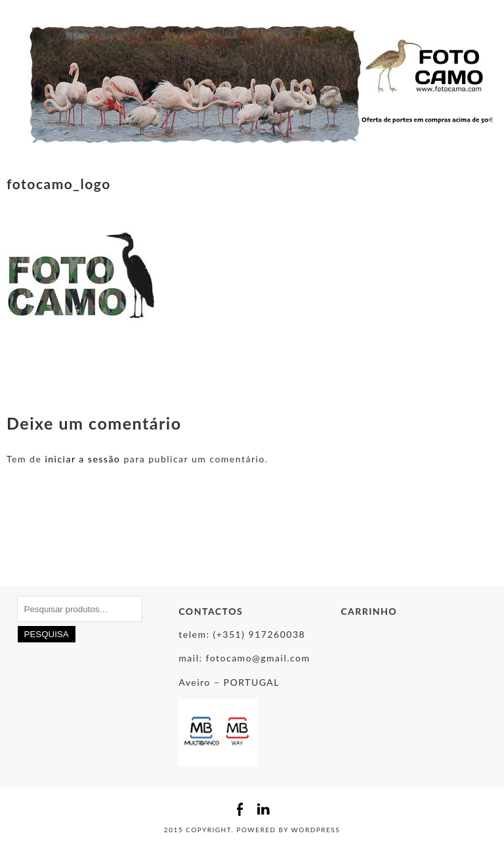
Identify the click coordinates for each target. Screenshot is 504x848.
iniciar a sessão (82, 459)
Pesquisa (47, 634)
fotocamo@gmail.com (258, 658)
